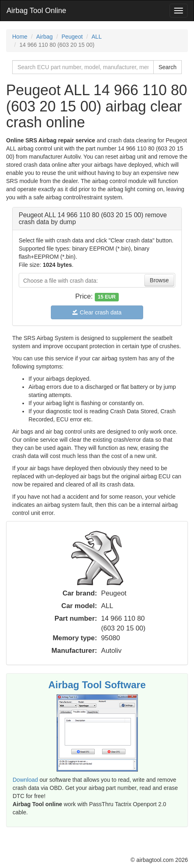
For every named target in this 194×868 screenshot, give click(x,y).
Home (20, 37)
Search (168, 67)
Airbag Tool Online (36, 11)
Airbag (44, 37)
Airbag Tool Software (97, 685)
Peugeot (72, 37)
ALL (97, 37)
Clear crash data (97, 312)
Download (25, 780)
